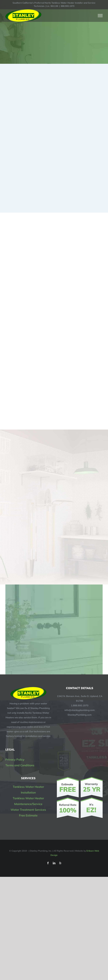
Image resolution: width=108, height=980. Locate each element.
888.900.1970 (68, 6)
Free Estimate (28, 815)
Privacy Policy (15, 759)
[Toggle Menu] (100, 16)
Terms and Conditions (20, 765)
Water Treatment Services (28, 810)
